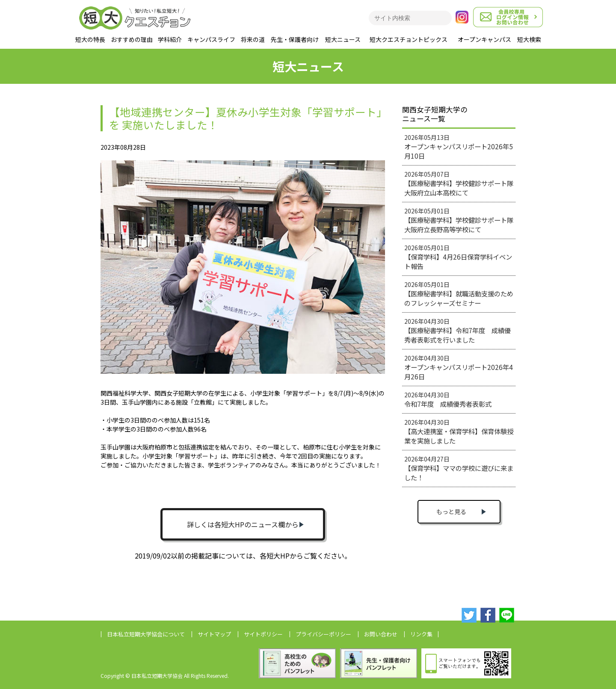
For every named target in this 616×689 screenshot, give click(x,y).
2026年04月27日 (459, 468)
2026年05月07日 (459, 183)
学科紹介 (170, 39)
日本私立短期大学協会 (146, 634)
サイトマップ (214, 634)
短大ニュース (343, 39)
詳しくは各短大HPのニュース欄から (243, 524)
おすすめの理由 (132, 39)
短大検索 (529, 39)
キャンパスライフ (211, 39)
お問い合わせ (381, 634)
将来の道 (253, 39)
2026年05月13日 (459, 147)
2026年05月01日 (459, 220)
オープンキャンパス (484, 39)
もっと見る (451, 512)
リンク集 (421, 634)
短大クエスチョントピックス (409, 39)
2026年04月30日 (458, 331)
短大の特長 (90, 39)
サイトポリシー (263, 634)
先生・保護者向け (295, 39)
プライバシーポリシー (323, 634)
